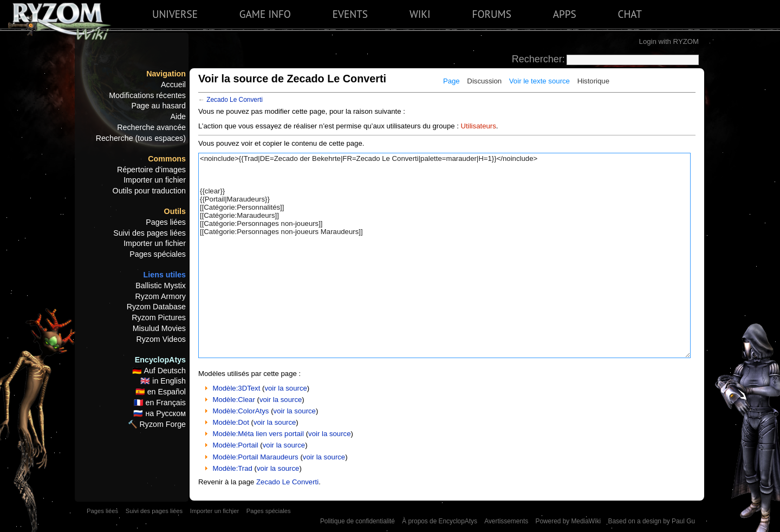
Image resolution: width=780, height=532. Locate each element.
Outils (175, 211)
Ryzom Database (156, 307)
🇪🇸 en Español (161, 392)
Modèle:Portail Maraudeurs (255, 457)
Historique (593, 81)
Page (451, 81)
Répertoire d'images (151, 170)
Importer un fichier (155, 180)
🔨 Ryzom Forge (157, 424)
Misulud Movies (159, 328)
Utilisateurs (479, 126)
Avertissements (506, 521)
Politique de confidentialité (357, 521)
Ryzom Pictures (159, 317)
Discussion (484, 81)
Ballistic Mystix (161, 286)
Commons (167, 159)
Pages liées (166, 222)
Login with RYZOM (669, 41)
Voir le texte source (539, 81)
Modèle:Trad (232, 468)
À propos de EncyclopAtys (440, 521)
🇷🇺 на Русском (160, 413)
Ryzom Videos (161, 339)
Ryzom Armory (161, 296)
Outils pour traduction (149, 191)
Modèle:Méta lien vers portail (258, 434)
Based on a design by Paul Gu (652, 521)
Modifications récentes (147, 95)
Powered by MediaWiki (568, 521)
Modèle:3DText (236, 388)
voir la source (285, 388)
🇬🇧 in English (163, 381)
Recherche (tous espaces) (141, 138)
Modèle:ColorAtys (240, 411)
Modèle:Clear (233, 400)
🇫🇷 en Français (160, 403)
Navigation (166, 74)
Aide (178, 116)
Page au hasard (158, 106)
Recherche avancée (151, 127)
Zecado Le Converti (235, 100)
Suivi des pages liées (149, 233)
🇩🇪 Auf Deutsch (159, 371)
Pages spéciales (158, 254)
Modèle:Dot (230, 422)
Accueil (173, 85)
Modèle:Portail (235, 445)
